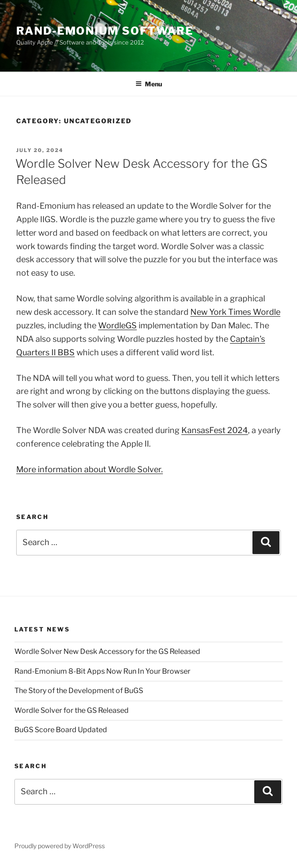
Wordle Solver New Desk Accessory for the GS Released (107, 651)
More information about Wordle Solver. (90, 469)
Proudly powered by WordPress (60, 846)
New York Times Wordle (235, 312)
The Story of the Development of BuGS (79, 691)
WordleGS (117, 325)
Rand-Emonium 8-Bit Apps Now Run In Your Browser (102, 671)
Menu (149, 84)
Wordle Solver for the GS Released (72, 710)
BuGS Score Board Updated (61, 730)
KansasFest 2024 (215, 430)
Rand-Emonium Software (105, 31)
